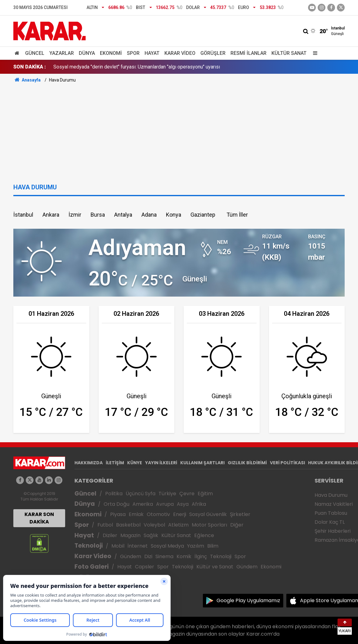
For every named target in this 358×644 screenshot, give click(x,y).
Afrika (199, 504)
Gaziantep (203, 215)
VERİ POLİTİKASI (287, 463)
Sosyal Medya (167, 546)
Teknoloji (89, 546)
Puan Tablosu (331, 513)
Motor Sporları (209, 525)
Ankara (51, 215)
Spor (133, 53)
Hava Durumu (331, 495)
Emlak (136, 514)
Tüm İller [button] (237, 215)
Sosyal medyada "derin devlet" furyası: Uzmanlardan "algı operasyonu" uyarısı (137, 67)
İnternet (138, 546)
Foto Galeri (92, 567)
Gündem (131, 556)
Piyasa (118, 514)
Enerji (180, 514)
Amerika (143, 504)
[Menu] (314, 53)
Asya (183, 504)
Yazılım (196, 546)
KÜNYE (135, 463)
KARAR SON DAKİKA (39, 518)
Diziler (110, 535)
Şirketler (240, 514)
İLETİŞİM (115, 463)
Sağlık (151, 535)
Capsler (145, 567)
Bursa (98, 215)
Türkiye (167, 494)
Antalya (123, 215)
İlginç (201, 556)
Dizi (148, 556)
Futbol (105, 525)
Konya (174, 215)
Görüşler (213, 53)
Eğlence (204, 535)
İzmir (75, 215)
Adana (149, 215)
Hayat (152, 53)
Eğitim (205, 494)
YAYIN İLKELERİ (161, 463)
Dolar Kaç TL (330, 522)
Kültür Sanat (289, 53)
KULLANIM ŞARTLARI (202, 463)
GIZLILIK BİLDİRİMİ (247, 463)
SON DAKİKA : (30, 67)
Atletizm (178, 525)
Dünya (87, 53)
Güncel (35, 53)
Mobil (118, 546)
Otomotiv (158, 514)
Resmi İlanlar (248, 53)
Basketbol (128, 525)
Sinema (164, 556)
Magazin (130, 535)
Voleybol (154, 525)
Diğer (237, 525)
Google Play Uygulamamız (248, 600)
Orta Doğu (116, 504)
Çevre (187, 494)
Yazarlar (62, 53)
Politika (114, 494)
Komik (184, 556)
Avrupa (165, 504)
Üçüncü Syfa (141, 494)
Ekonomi (111, 53)
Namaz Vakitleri (334, 504)
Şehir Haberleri (333, 531)
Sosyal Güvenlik (208, 514)
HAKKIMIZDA (89, 463)
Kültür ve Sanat (215, 567)
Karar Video (180, 53)
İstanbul (23, 215)
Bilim (213, 546)
